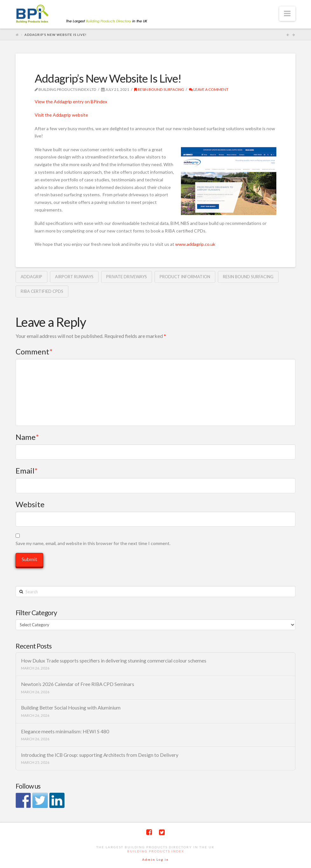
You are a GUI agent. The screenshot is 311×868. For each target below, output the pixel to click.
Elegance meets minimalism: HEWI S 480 (65, 731)
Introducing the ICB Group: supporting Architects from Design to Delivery (100, 755)
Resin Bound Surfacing (159, 89)
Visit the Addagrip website (61, 115)
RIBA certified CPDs (42, 291)
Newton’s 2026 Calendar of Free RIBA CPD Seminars (78, 684)
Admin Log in (155, 859)
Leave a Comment (209, 89)
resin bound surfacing (248, 277)
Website (30, 504)
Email (27, 471)
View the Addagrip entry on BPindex (71, 101)
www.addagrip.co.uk (195, 244)
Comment (34, 351)
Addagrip (31, 277)
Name (27, 437)
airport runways (74, 277)
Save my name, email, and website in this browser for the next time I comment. (93, 543)
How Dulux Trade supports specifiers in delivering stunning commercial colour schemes (114, 661)
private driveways (127, 277)
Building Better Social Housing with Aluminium (71, 708)
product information (185, 277)
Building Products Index (156, 851)
